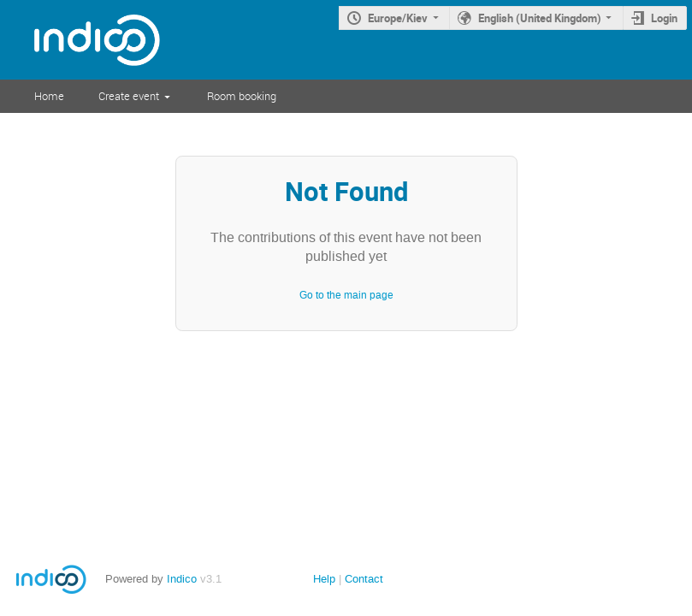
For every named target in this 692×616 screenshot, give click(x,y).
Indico (182, 579)
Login (664, 18)
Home (49, 96)
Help (324, 579)
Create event (129, 96)
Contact (364, 579)
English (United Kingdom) (540, 18)
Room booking (242, 96)
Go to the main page (346, 295)
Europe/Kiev (398, 18)
